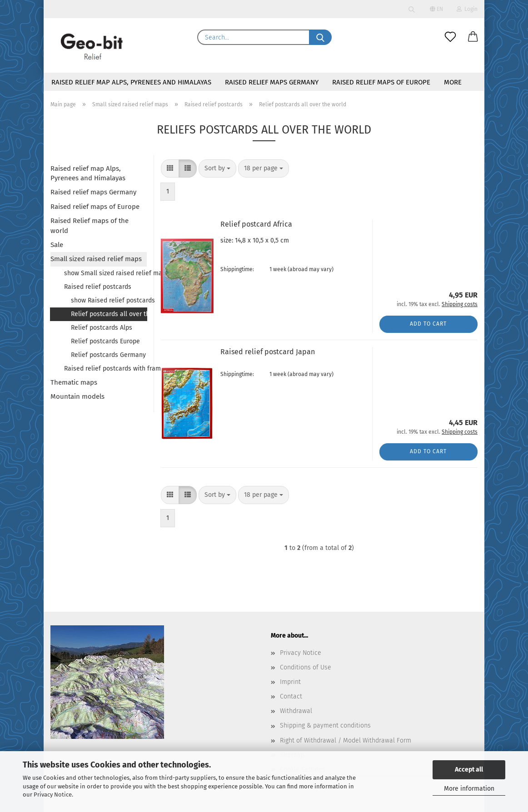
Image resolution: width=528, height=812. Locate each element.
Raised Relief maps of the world (90, 225)
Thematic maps (74, 382)
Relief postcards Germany (108, 355)
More (453, 82)
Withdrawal (296, 711)
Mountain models (77, 396)
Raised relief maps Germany (272, 82)
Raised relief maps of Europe (381, 82)
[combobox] (217, 168)
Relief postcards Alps (102, 328)
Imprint (290, 682)
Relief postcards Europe (105, 341)
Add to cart (428, 324)
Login (467, 9)
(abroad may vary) (311, 269)
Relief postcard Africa (256, 224)
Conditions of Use (306, 667)
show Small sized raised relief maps (105, 273)
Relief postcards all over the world (109, 314)
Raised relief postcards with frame (105, 369)
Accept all (469, 770)
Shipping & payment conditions (325, 725)
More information (469, 789)
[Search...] (320, 37)
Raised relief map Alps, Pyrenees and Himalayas (131, 82)
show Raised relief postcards (109, 300)
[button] (473, 37)
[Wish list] (450, 37)
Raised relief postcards (98, 287)
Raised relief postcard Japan (268, 352)
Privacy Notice (53, 795)
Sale (57, 245)
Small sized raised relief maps (96, 259)
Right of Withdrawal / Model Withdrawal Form (346, 740)
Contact (291, 696)
